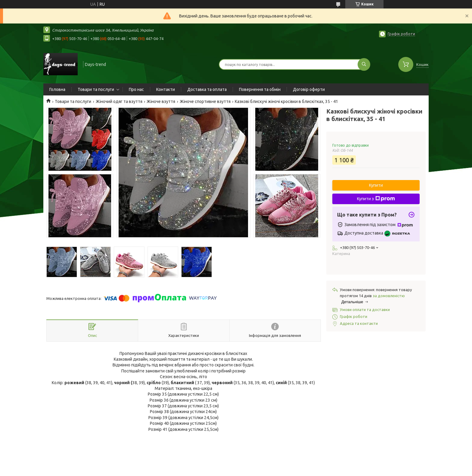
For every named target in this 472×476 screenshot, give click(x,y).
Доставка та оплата (207, 89)
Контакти (166, 89)
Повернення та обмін (260, 89)
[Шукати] (364, 64)
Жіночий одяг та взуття (119, 101)
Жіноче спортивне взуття (205, 101)
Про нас (136, 89)
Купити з (376, 199)
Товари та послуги (96, 89)
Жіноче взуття (161, 101)
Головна (57, 89)
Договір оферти (309, 89)
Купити (376, 185)
